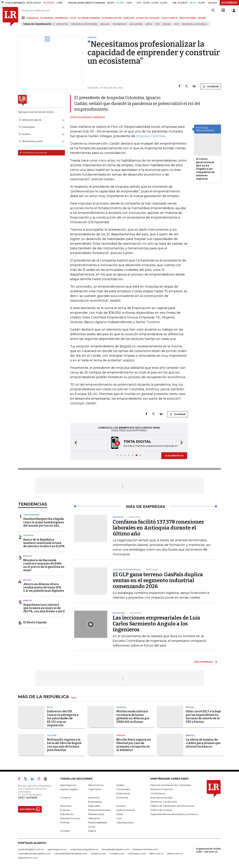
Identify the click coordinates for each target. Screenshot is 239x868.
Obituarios (94, 818)
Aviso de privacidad (161, 798)
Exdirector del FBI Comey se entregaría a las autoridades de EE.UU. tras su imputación (63, 718)
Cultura (52, 735)
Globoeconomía (126, 810)
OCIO (73, 18)
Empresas (66, 806)
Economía (122, 798)
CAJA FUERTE (169, 18)
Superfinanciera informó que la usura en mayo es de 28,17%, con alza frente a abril (44, 608)
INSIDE (202, 18)
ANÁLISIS (129, 18)
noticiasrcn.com (137, 853)
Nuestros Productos (162, 789)
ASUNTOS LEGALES (148, 18)
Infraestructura (96, 814)
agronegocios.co (57, 849)
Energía (28, 556)
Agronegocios (68, 785)
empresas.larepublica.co (84, 849)
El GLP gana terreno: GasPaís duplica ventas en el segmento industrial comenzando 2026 (158, 580)
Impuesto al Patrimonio (84, 24)
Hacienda (28, 535)
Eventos (121, 806)
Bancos (28, 600)
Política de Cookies (161, 810)
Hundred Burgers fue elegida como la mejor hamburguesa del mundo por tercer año (44, 522)
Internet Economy (70, 818)
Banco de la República (195, 24)
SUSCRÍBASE (229, 3)
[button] (75, 443)
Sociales (65, 831)
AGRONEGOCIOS (112, 18)
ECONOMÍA (47, 18)
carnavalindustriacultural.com (71, 853)
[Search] (213, 10)
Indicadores (67, 814)
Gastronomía (31, 515)
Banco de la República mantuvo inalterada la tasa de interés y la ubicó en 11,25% (44, 543)
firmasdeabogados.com (116, 849)
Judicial (121, 735)
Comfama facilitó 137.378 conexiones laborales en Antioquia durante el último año (158, 528)
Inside (120, 814)
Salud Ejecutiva (125, 822)
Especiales (94, 806)
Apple (149, 24)
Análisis (120, 785)
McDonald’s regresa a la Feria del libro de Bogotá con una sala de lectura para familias (64, 745)
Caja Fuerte (95, 789)
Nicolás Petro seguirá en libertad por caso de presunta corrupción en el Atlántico (134, 745)
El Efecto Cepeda (35, 622)
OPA (158, 24)
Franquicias (119, 24)
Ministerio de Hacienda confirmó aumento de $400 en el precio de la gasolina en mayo (44, 565)
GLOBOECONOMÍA (89, 18)
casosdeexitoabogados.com (34, 853)
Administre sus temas (33, 153)
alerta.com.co (175, 853)
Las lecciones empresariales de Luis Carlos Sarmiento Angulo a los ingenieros (156, 624)
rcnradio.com (117, 853)
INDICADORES (188, 18)
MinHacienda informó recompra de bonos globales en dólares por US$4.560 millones (133, 717)
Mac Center (136, 24)
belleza (105, 24)
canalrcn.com (98, 853)
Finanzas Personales (99, 810)
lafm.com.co (157, 853)
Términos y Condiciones (164, 802)
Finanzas (65, 810)
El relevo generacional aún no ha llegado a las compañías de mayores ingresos (205, 169)
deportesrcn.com (28, 858)
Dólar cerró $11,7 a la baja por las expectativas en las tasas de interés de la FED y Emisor (203, 717)
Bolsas (167, 24)
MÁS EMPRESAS (204, 662)
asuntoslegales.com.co (31, 849)
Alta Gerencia (96, 785)
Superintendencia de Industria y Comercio (174, 814)
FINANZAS (33, 18)
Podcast (65, 822)
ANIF (177, 24)
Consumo (65, 798)
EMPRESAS (62, 18)
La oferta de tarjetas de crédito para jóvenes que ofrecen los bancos (203, 743)
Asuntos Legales (69, 789)
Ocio (119, 818)
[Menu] (24, 18)
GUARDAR (211, 86)
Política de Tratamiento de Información (172, 806)
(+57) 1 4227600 (27, 798)
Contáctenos (158, 793)
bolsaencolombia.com (145, 849)
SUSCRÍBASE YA (174, 456)
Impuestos (62, 24)
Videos (92, 831)
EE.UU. (50, 707)
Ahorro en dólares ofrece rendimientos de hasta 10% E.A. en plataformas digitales (44, 587)
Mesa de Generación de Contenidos (171, 785)
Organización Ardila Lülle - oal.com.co (208, 850)
